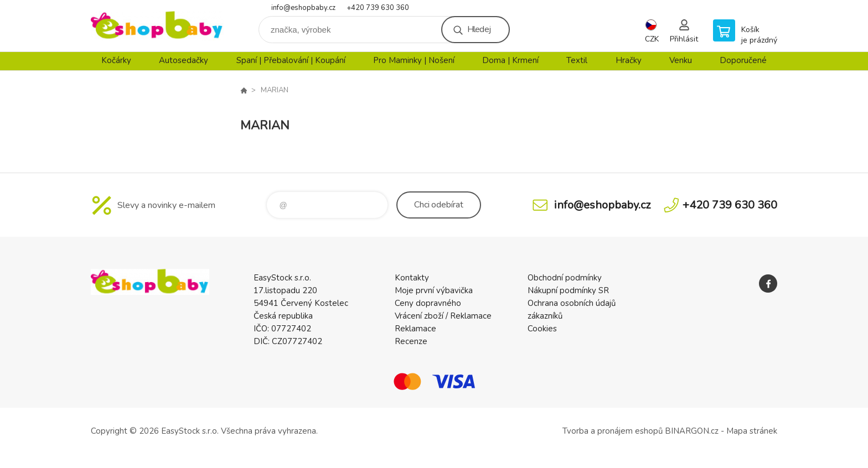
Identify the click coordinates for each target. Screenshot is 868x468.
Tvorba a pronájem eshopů (613, 431)
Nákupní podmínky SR (568, 290)
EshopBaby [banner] (157, 26)
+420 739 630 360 (378, 8)
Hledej (479, 29)
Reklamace (415, 329)
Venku (681, 60)
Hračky (629, 60)
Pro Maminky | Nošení (414, 60)
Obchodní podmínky (565, 278)
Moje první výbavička (434, 290)
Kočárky (116, 60)
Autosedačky (184, 60)
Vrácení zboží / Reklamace (443, 316)
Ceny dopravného (428, 303)
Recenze (411, 341)
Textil (577, 60)
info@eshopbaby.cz (303, 8)
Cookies (542, 329)
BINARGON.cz (692, 431)
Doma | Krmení (510, 60)
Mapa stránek (752, 431)
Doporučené (743, 60)
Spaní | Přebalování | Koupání (291, 60)
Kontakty (412, 278)
